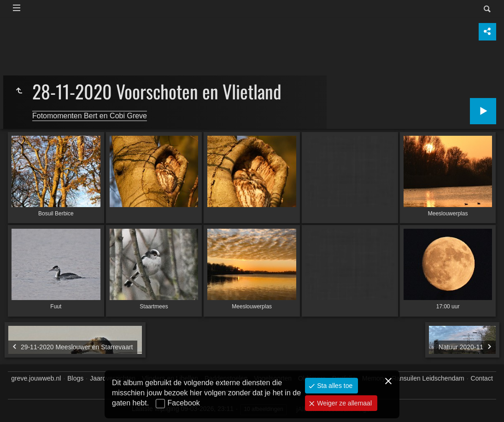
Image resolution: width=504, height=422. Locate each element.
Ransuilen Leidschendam (428, 378)
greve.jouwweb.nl (36, 378)
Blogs (75, 378)
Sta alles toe (334, 386)
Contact (482, 378)
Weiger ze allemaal (343, 403)
